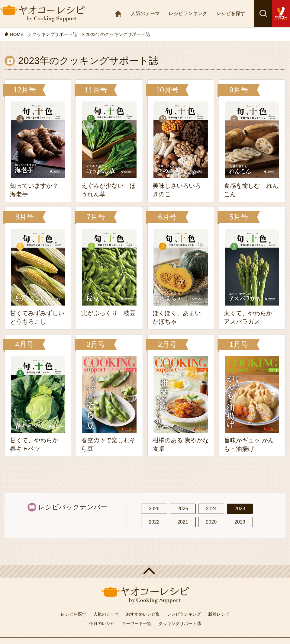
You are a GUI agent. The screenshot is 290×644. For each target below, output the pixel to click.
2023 (240, 509)
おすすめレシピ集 (143, 614)
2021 (183, 522)
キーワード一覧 (137, 623)
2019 (240, 522)
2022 (154, 522)
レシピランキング (188, 13)
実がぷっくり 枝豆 (108, 313)
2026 (154, 509)
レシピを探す (231, 13)
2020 (211, 522)
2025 (183, 509)
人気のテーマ (145, 13)
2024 (211, 509)
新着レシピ (219, 614)
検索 (263, 14)
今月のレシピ (102, 623)
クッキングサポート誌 (180, 623)
